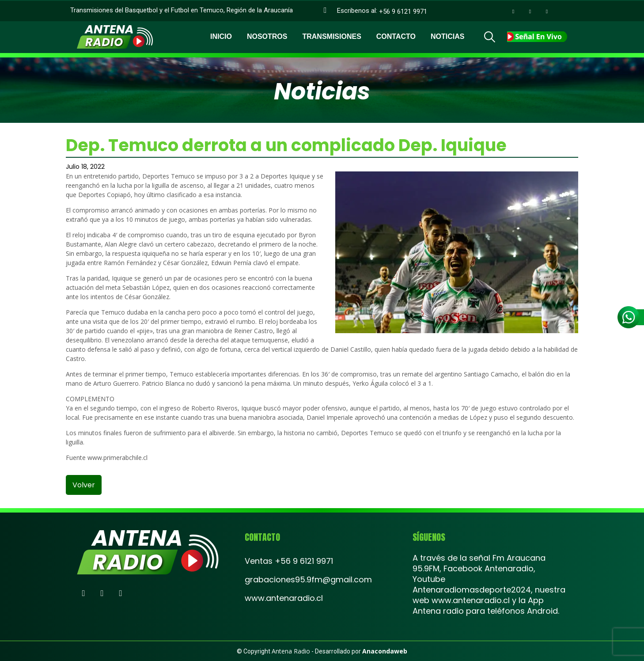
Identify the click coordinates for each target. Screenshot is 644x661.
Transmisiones (331, 36)
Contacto (396, 36)
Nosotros (267, 36)
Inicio (221, 36)
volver (84, 485)
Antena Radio (291, 651)
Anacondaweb (385, 651)
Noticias (447, 36)
